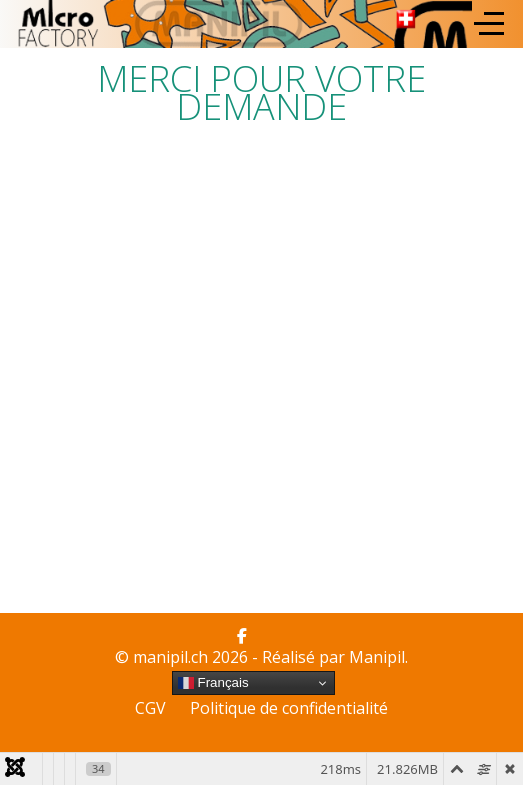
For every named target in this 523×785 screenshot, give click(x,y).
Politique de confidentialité (289, 708)
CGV (150, 708)
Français (213, 683)
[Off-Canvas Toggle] (489, 24)
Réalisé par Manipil (333, 657)
